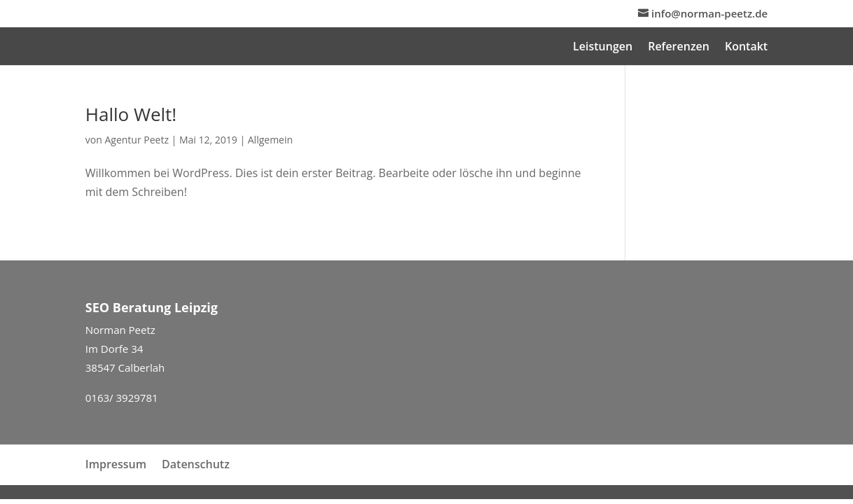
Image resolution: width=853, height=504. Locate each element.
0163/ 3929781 (122, 398)
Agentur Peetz (137, 140)
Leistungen (603, 48)
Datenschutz (196, 464)
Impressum (116, 464)
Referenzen (679, 48)
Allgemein (270, 140)
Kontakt (746, 48)
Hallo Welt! (131, 114)
